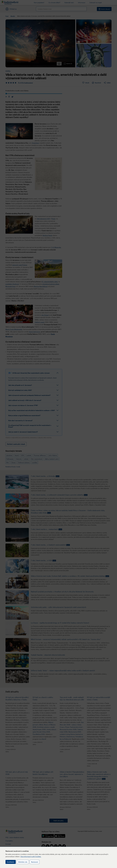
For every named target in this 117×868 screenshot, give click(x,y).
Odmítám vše (23, 862)
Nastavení (35, 862)
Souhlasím (11, 862)
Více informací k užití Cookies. (31, 856)
